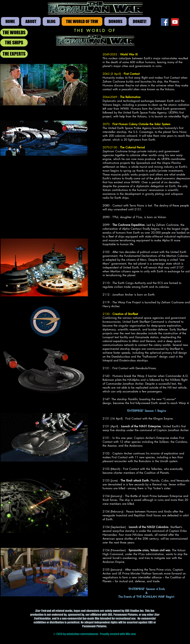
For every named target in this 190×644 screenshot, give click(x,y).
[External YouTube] (44, 196)
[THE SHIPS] (14, 43)
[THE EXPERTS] (14, 54)
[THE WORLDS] (14, 33)
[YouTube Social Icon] (175, 22)
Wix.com (131, 634)
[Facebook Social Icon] (165, 22)
